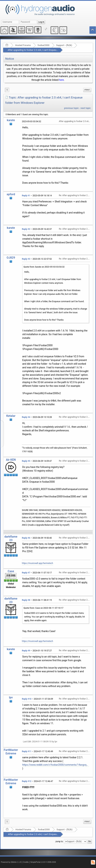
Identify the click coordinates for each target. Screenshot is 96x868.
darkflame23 (11, 538)
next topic (86, 108)
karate (11, 120)
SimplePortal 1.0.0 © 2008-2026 (43, 862)
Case (11, 571)
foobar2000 (44, 45)
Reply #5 (26, 461)
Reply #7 (26, 573)
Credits (26, 862)
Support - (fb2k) (64, 45)
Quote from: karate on (44, 267)
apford (11, 194)
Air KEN (11, 460)
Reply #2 (26, 229)
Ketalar (11, 416)
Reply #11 (27, 751)
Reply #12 (27, 781)
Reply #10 (27, 699)
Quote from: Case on (43, 608)
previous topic (71, 108)
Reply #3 (26, 259)
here (61, 80)
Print (87, 90)
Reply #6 (26, 538)
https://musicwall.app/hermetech (37, 563)
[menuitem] (87, 90)
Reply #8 (26, 600)
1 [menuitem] (7, 90)
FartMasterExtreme (11, 752)
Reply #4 (26, 417)
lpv (11, 697)
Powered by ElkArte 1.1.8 (11, 862)
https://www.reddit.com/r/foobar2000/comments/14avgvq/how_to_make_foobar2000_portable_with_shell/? (56, 765)
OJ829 (11, 258)
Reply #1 (26, 196)
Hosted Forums (23, 45)
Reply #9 (26, 651)
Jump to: (59, 841)
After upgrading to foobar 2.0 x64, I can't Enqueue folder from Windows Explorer (48, 50)
